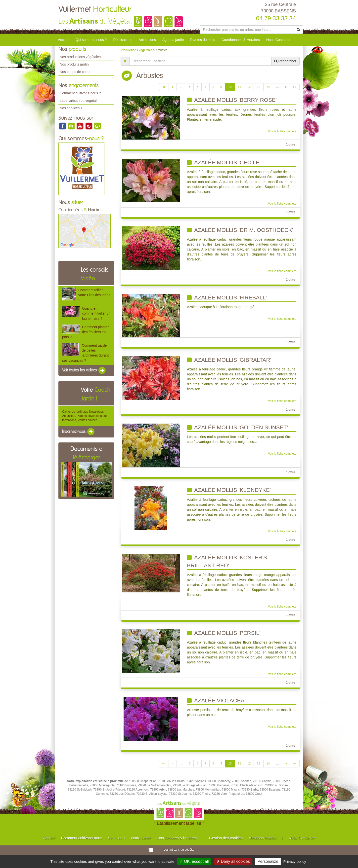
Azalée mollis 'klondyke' (229, 490)
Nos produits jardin (74, 64)
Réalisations (123, 40)
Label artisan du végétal (78, 101)
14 (268, 87)
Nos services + (71, 108)
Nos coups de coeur (75, 72)
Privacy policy (295, 861)
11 (240, 87)
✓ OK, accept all (194, 861)
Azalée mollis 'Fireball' (227, 298)
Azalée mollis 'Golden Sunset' (237, 427)
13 (258, 87)
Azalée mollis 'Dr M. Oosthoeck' (240, 230)
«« (164, 87)
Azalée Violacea (216, 701)
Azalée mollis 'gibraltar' (229, 360)
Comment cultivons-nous (82, 838)
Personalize (268, 861)
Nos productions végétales (80, 57)
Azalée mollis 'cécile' (224, 163)
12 (249, 87)
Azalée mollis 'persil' (224, 633)
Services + (117, 838)
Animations (147, 40)
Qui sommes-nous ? (91, 40)
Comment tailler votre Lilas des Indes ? (94, 295)
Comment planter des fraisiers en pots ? (85, 332)
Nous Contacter (278, 40)
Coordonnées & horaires (177, 838)
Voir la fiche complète (282, 131)
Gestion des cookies (226, 838)
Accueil (64, 40)
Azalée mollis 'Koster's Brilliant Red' (227, 561)
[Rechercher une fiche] (200, 61)
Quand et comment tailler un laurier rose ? (96, 313)
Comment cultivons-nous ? (80, 93)
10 (230, 87)
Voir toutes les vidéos (84, 370)
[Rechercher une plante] (247, 30)
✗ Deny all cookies (233, 861)
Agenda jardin (173, 40)
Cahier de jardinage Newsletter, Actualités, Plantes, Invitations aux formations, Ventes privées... (85, 416)
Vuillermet (95, 9)
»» (295, 87)
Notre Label (141, 838)
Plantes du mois (203, 40)
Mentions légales (263, 838)
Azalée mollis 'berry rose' (232, 100)
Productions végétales (137, 50)
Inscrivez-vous (79, 432)
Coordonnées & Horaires (241, 40)
